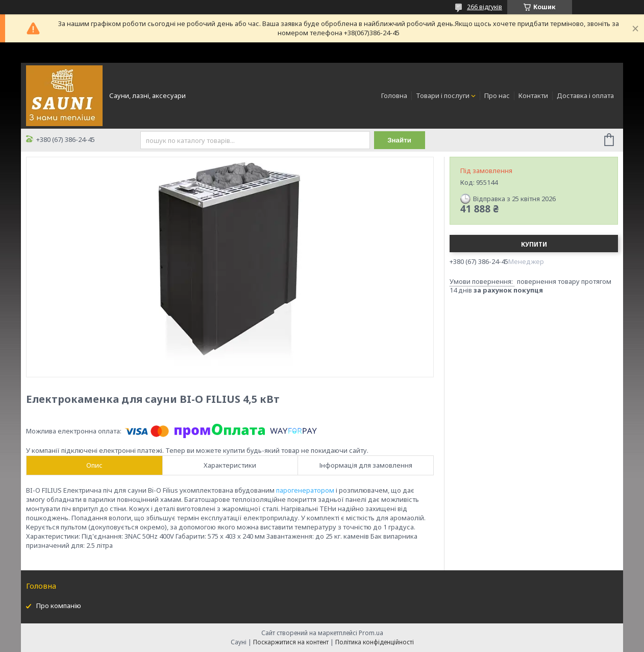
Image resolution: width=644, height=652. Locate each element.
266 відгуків (485, 7)
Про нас (497, 95)
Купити (534, 244)
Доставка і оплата (585, 95)
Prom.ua (371, 633)
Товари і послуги (443, 95)
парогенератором (305, 490)
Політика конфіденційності (375, 642)
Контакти (533, 95)
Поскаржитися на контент (291, 642)
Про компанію (59, 606)
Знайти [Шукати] (399, 140)
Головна (394, 95)
